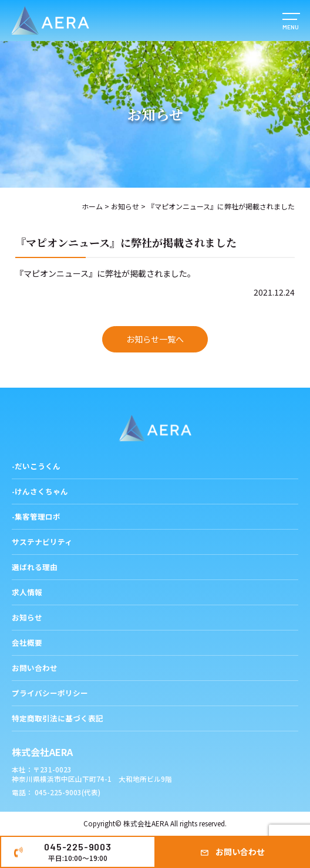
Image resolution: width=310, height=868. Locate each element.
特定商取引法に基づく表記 (58, 718)
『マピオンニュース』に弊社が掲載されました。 (105, 273)
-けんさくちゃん (40, 491)
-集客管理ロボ (36, 516)
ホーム (92, 206)
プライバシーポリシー (50, 693)
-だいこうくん (36, 466)
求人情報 (27, 592)
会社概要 (27, 642)
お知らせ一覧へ (155, 339)
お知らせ (125, 206)
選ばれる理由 (35, 567)
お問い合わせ (240, 852)
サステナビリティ (42, 542)
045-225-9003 (78, 852)
